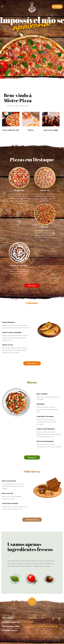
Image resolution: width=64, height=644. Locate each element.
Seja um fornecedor (11, 626)
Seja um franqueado (11, 622)
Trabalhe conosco (10, 630)
